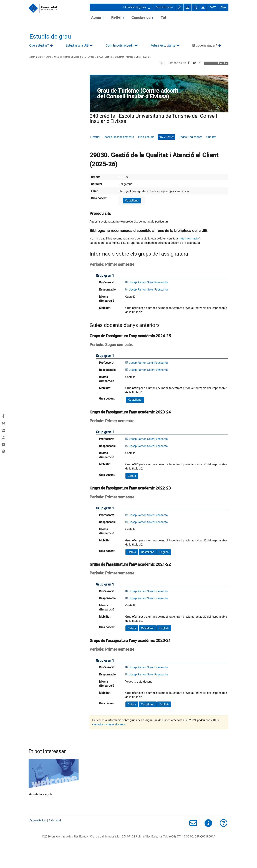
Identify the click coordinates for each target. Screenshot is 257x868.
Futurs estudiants (163, 46)
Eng (223, 7)
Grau (40, 57)
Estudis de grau (50, 36)
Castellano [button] (132, 200)
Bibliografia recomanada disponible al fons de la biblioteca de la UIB (149, 231)
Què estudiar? (39, 46)
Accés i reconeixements (119, 137)
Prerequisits (100, 213)
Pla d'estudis (146, 137)
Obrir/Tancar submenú (148, 7)
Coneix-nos (141, 18)
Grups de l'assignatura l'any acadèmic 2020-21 (130, 640)
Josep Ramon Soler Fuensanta (148, 282)
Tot (163, 18)
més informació (189, 239)
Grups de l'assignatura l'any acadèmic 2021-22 (130, 564)
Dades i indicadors (190, 137)
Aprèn (96, 18)
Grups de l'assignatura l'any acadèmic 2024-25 (130, 336)
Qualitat (211, 137)
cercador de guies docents (109, 724)
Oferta (48, 57)
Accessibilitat (38, 820)
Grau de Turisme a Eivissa (67, 57)
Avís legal (55, 820)
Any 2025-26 (166, 137)
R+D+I (116, 18)
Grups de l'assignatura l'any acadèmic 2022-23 (130, 488)
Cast (213, 7)
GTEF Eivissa (88, 57)
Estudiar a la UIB (77, 46)
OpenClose (103, 18)
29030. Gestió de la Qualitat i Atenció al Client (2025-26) (124, 57)
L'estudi (95, 137)
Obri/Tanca (52, 46)
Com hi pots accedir (120, 46)
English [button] (164, 552)
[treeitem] (42, 46)
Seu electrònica (164, 7)
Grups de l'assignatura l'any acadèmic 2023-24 (130, 412)
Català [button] (132, 476)
